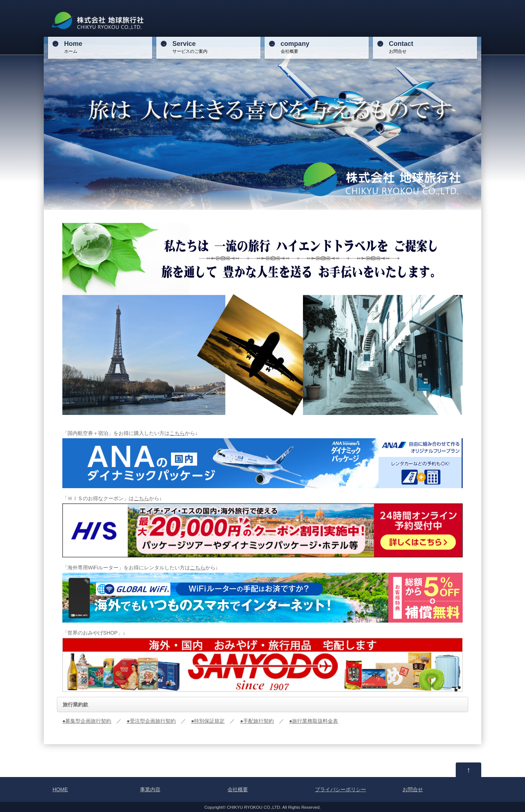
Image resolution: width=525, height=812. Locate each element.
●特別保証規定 (208, 721)
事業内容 (150, 789)
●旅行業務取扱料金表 (314, 721)
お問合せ (432, 47)
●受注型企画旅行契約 (151, 721)
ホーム (107, 47)
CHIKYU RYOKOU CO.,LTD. (254, 807)
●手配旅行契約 (257, 721)
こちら (177, 433)
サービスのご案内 (215, 47)
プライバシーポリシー (341, 789)
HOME (60, 789)
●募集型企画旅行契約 (87, 721)
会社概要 (324, 47)
